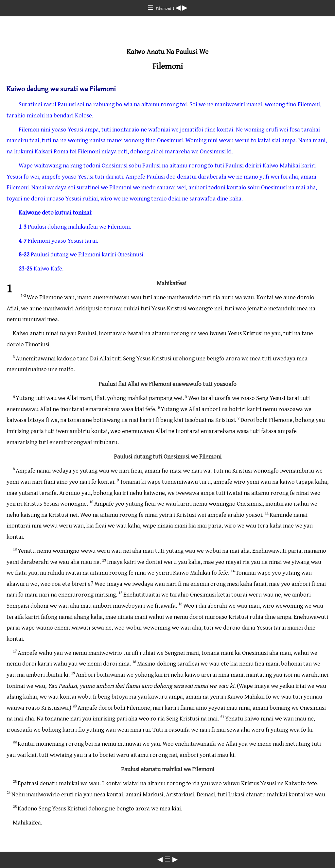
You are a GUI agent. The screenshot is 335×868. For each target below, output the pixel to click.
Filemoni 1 (166, 8)
